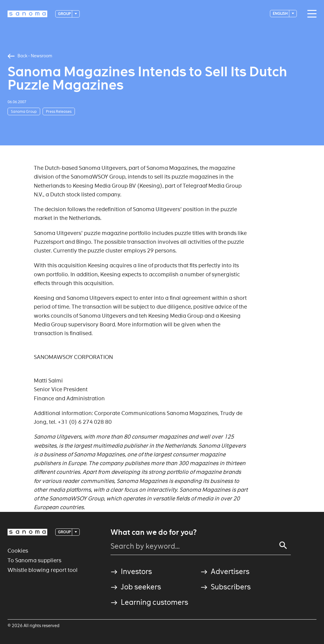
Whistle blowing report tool (43, 570)
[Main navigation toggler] (310, 14)
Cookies (18, 551)
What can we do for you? (154, 532)
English (281, 13)
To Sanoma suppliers (34, 560)
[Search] (283, 545)
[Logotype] (27, 14)
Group (65, 14)
